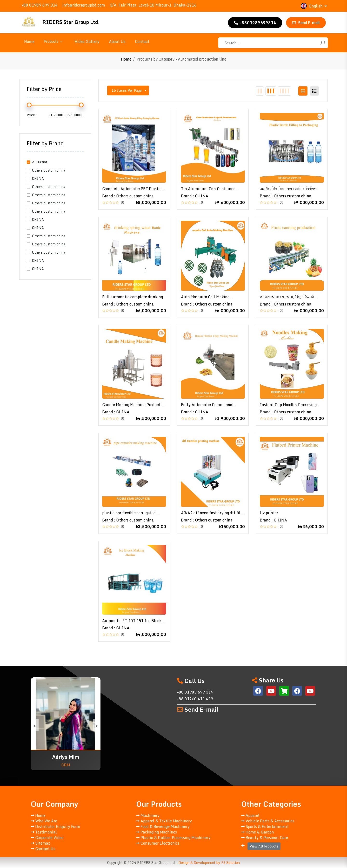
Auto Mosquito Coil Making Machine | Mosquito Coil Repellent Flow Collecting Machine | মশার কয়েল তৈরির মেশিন (212, 297)
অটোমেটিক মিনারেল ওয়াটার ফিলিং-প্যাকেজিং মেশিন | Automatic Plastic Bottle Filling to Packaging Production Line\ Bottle (291, 189)
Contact (142, 42)
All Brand (40, 162)
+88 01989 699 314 (40, 5)
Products (53, 41)
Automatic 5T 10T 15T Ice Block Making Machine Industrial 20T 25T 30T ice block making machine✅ (132, 621)
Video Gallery (87, 42)
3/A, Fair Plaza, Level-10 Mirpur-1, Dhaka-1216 (153, 5)
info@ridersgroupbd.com (84, 5)
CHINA (38, 178)
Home (29, 42)
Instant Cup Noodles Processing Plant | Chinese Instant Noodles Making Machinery (289, 405)
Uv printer (269, 513)
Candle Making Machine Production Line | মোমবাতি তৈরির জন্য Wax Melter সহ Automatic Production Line (134, 405)
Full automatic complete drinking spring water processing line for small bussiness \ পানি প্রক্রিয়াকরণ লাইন (133, 297)
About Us (117, 42)
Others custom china (49, 170)
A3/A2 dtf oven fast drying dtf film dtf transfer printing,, (213, 513)
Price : (32, 115)
